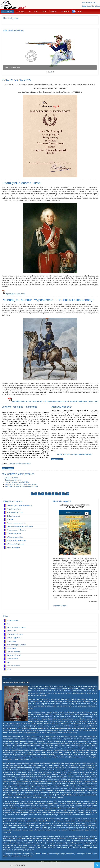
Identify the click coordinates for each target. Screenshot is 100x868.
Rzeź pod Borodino (11, 478)
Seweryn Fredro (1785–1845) (20, 463)
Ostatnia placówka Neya (13, 480)
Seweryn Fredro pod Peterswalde (19, 407)
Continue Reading (7, 468)
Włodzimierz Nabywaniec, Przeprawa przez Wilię (21, 486)
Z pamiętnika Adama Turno (91, 6)
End (67, 494)
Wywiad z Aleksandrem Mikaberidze (17, 482)
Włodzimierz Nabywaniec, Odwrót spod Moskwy (21, 484)
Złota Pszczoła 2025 (89, 3)
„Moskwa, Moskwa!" (62, 407)
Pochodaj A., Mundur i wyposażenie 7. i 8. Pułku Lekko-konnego (48, 300)
